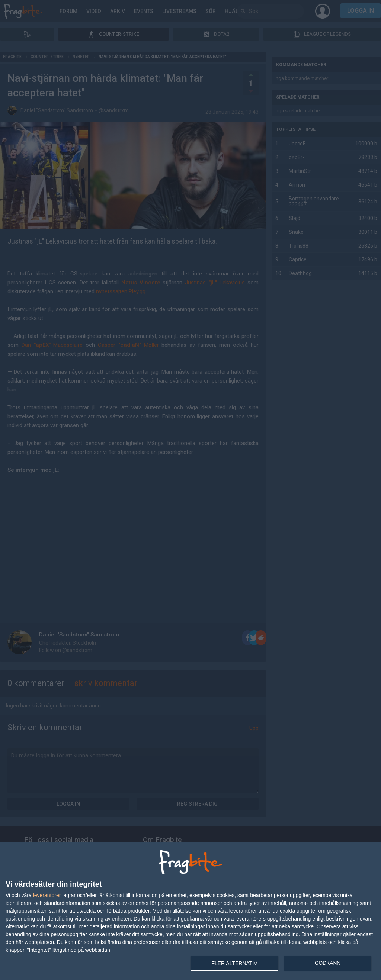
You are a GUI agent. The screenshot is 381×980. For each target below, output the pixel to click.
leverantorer (47, 895)
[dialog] (190, 911)
